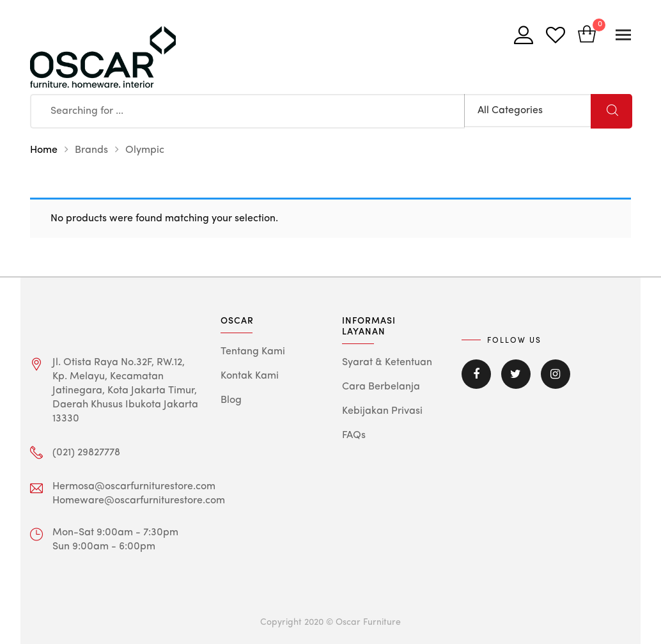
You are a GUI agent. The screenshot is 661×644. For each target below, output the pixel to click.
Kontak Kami (250, 376)
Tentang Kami (253, 352)
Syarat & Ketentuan (387, 363)
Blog (231, 400)
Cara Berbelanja (381, 387)
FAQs (354, 436)
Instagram (556, 374)
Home (44, 150)
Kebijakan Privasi (382, 411)
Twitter (516, 374)
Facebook (476, 374)
